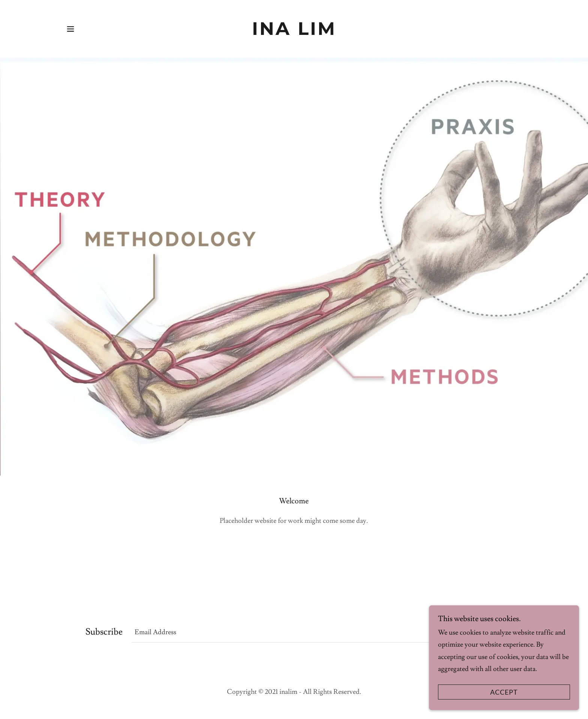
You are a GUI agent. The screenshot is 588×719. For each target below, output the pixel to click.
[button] (70, 29)
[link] (294, 29)
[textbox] (281, 632)
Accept (504, 692)
